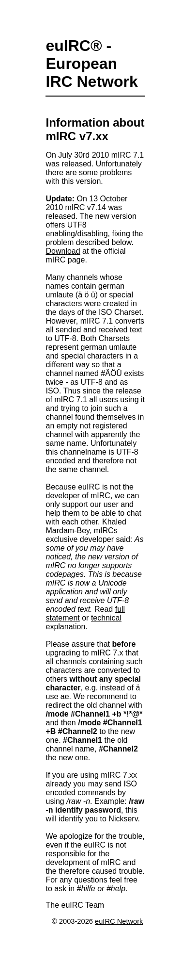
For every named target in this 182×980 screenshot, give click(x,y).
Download (63, 251)
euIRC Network (119, 921)
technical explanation (83, 622)
